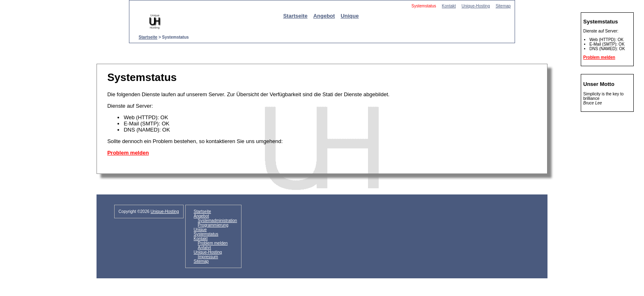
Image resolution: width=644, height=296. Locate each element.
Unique (350, 16)
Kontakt (449, 6)
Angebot (324, 16)
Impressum (208, 257)
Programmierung (213, 225)
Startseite (295, 16)
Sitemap (503, 6)
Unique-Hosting (476, 6)
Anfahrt (205, 248)
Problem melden (128, 153)
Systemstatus (206, 234)
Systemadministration (218, 221)
